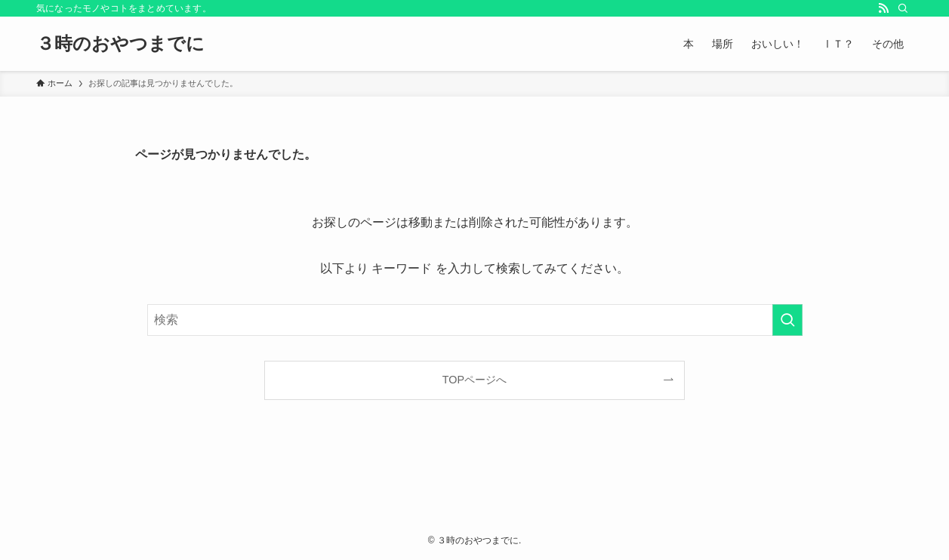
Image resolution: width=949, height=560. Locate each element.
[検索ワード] (475, 320)
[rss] (883, 8)
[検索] (903, 8)
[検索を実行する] (787, 320)
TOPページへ (474, 380)
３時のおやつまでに (120, 44)
